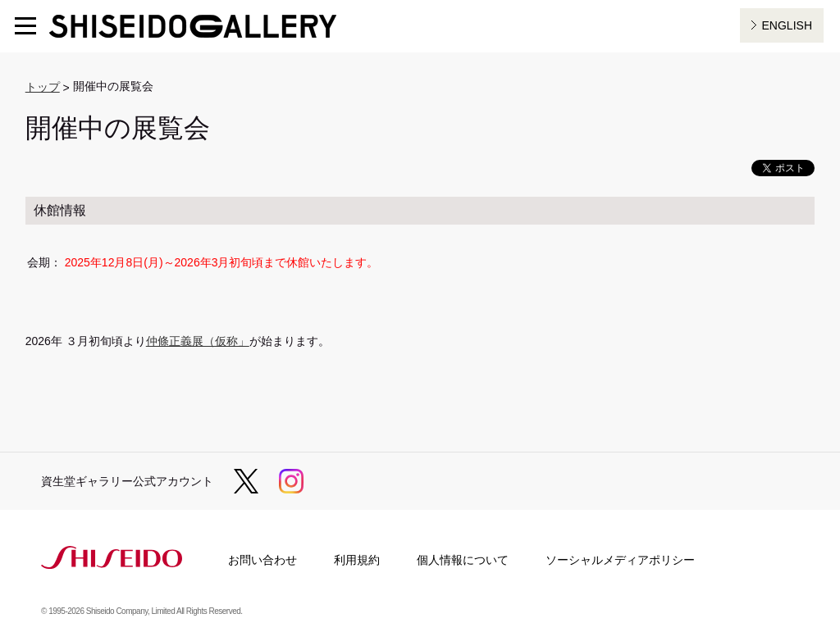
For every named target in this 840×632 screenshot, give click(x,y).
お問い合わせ (262, 560)
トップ (43, 87)
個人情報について (463, 560)
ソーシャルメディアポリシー (620, 560)
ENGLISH (787, 25)
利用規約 (357, 560)
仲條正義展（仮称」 (198, 341)
